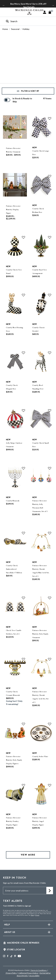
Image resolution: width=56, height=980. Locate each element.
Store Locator (16, 950)
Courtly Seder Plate (40, 756)
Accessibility (34, 976)
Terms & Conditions (39, 970)
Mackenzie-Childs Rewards (23, 943)
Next (53, 5)
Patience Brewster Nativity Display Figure (13, 210)
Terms (32, 915)
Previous (4, 5)
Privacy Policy (11, 973)
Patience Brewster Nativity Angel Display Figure (39, 821)
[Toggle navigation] (5, 12)
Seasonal (15, 29)
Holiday (26, 29)
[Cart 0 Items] (51, 12)
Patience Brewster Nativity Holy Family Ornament (40, 634)
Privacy (37, 915)
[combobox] (25, 21)
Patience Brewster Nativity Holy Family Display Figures (14, 760)
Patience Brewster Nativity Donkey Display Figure (13, 821)
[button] (45, 12)
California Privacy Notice (28, 973)
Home (5, 29)
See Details (29, 7)
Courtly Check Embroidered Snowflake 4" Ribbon (14, 569)
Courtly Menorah (13, 501)
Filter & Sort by (30, 91)
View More (28, 855)
